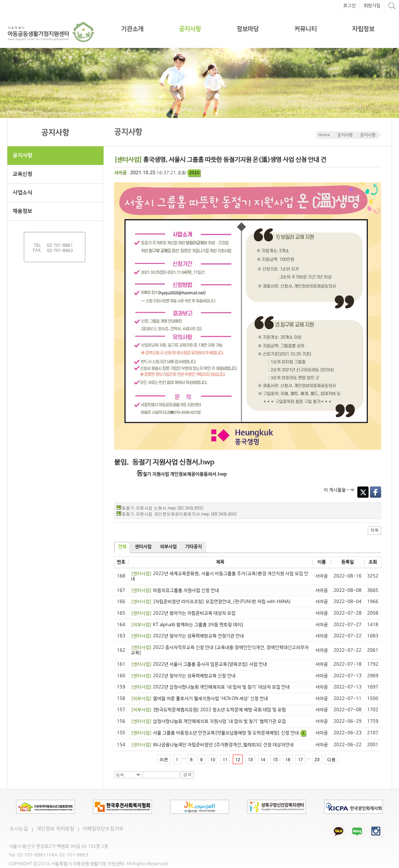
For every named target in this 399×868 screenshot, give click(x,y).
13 (250, 759)
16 (288, 759)
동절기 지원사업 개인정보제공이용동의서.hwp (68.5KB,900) (179, 514)
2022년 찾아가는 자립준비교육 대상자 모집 (183, 613)
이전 (164, 759)
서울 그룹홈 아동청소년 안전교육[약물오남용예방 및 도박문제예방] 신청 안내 (218, 733)
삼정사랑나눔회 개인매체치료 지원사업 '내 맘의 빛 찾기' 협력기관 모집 (208, 722)
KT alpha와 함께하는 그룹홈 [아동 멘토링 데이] (187, 625)
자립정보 (363, 29)
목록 (374, 530)
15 (275, 759)
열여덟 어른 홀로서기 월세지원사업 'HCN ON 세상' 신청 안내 (199, 699)
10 (213, 759)
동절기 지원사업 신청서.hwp (173, 463)
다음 (331, 759)
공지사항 (190, 29)
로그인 (350, 6)
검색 (187, 775)
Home (324, 135)
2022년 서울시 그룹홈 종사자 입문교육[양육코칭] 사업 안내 (199, 664)
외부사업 (168, 547)
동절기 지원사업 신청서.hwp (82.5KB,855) (163, 508)
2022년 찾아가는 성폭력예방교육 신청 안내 (183, 676)
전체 (122, 547)
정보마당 (248, 29)
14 (263, 759)
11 (225, 759)
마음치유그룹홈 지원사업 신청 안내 (175, 591)
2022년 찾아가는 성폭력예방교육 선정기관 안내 (187, 636)
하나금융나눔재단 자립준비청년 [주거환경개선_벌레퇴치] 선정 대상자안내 (212, 745)
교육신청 (22, 174)
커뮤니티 (306, 29)
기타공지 (194, 547)
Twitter (363, 492)
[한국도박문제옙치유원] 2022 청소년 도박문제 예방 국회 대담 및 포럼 (208, 710)
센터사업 (143, 547)
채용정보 (22, 211)
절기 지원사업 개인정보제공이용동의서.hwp (185, 474)
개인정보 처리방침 (55, 829)
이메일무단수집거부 (103, 829)
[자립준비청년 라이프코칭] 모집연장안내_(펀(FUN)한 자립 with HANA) (211, 602)
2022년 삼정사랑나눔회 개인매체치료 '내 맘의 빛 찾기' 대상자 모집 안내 (210, 687)
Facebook (376, 492)
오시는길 (19, 829)
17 (300, 759)
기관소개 (132, 29)
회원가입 (372, 6)
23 (317, 759)
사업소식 (58, 193)
